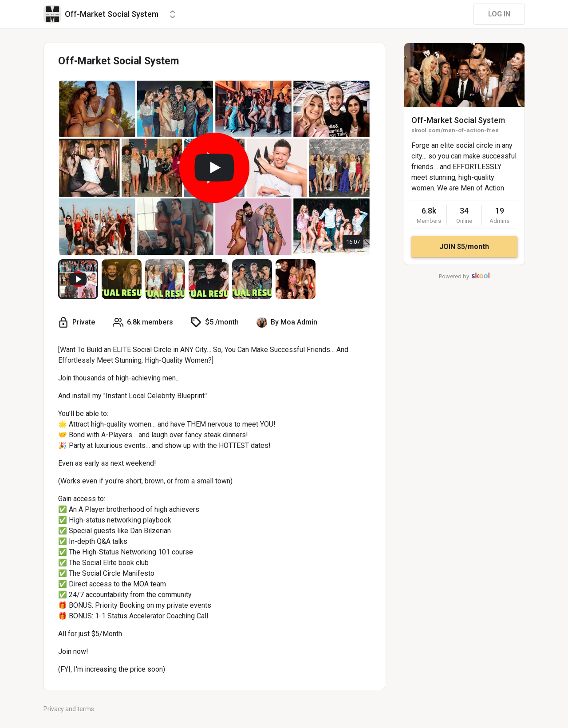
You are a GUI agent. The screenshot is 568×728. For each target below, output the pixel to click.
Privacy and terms (69, 709)
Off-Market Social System (458, 120)
